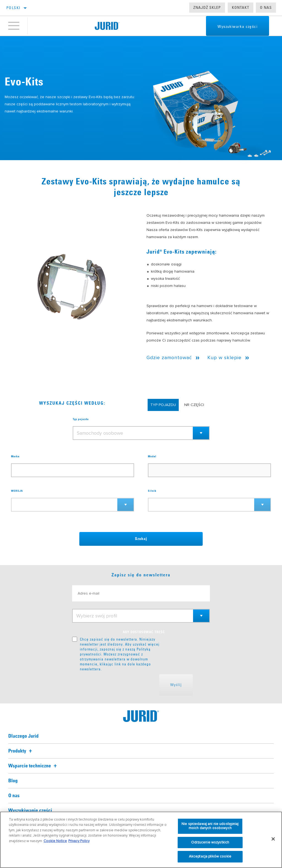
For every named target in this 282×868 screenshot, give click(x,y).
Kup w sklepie (224, 358)
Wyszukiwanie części (30, 811)
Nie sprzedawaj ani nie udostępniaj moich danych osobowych (210, 826)
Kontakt (241, 7)
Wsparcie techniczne (33, 766)
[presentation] (114, 685)
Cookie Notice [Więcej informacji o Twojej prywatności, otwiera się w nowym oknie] (55, 841)
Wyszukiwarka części (238, 26)
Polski (13, 8)
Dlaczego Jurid (23, 736)
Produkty (21, 751)
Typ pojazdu (81, 419)
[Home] (107, 26)
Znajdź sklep (207, 7)
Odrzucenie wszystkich (210, 842)
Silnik (152, 491)
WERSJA (17, 491)
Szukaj (141, 539)
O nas (266, 7)
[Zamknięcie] (273, 839)
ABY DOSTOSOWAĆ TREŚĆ (144, 632)
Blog (13, 781)
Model (152, 456)
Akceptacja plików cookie (210, 856)
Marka (15, 456)
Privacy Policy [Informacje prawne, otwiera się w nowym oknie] (79, 841)
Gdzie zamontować (169, 358)
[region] (141, 840)
